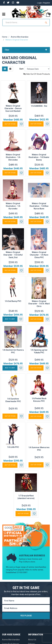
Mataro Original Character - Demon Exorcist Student (13, 108)
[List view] (10, 69)
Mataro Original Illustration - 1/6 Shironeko (13, 157)
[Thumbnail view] (5, 69)
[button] (21, 124)
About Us (32, 640)
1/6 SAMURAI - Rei (39, 106)
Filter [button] (26, 50)
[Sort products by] (37, 69)
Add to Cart (10, 319)
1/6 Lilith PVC (13, 447)
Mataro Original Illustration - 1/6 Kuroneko (13, 206)
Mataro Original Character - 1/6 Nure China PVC (39, 255)
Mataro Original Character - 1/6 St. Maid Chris (39, 304)
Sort (21, 69)
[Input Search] (23, 22)
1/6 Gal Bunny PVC (13, 301)
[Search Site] (46, 22)
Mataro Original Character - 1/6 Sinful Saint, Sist (13, 255)
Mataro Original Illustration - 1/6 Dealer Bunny (39, 157)
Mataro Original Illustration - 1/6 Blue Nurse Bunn (39, 206)
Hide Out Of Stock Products (37, 74)
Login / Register (44, 3)
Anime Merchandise (11, 640)
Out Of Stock (10, 124)
